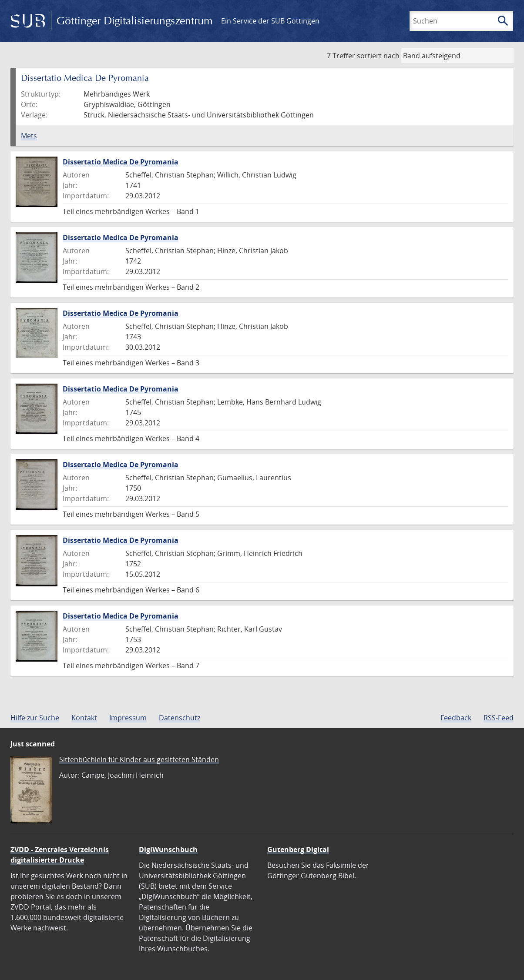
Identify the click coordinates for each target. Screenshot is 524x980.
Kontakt (84, 718)
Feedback (456, 718)
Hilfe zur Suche (35, 718)
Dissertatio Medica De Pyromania (121, 162)
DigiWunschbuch (168, 850)
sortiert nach (378, 56)
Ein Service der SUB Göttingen (270, 21)
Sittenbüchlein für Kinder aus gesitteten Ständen (139, 759)
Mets (29, 136)
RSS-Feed (499, 718)
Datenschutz (180, 718)
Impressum (128, 718)
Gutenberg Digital (298, 850)
